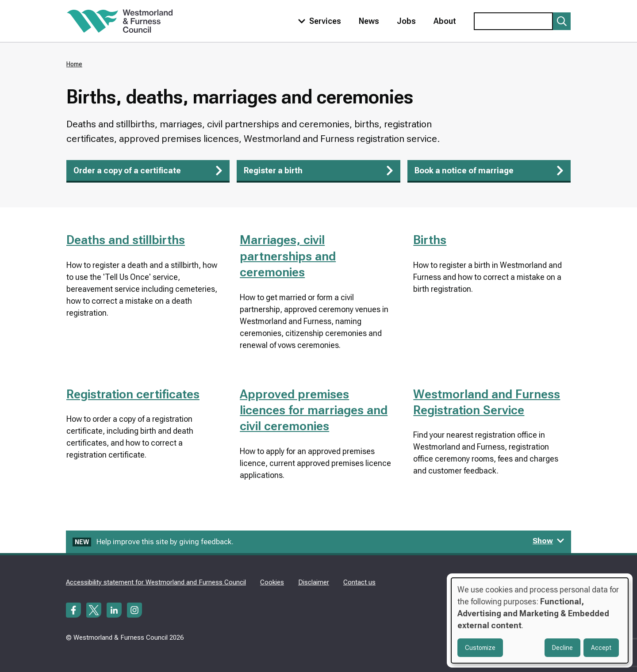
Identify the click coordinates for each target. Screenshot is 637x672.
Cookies (272, 582)
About (445, 21)
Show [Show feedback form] (549, 541)
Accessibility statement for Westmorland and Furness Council (156, 582)
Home (74, 64)
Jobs (406, 21)
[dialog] (540, 620)
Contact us (359, 582)
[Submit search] (562, 21)
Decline (562, 648)
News (369, 21)
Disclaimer (314, 582)
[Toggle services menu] (318, 21)
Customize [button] (480, 648)
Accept (601, 648)
